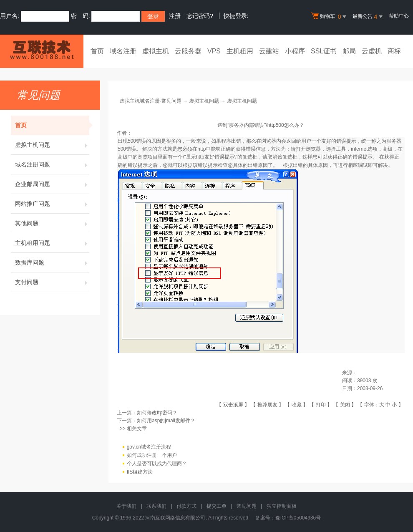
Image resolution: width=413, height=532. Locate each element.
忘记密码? (200, 16)
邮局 (349, 51)
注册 (175, 16)
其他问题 (52, 223)
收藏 (297, 405)
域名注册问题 (52, 164)
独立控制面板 (282, 506)
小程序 (295, 51)
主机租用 (240, 51)
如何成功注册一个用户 (152, 455)
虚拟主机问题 (52, 145)
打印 (321, 405)
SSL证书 (324, 51)
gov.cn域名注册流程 (149, 447)
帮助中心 (399, 16)
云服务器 (188, 51)
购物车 (330, 17)
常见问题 (247, 506)
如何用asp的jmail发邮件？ (166, 421)
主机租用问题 (52, 243)
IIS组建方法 (140, 472)
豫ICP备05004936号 (298, 518)
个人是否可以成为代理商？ (157, 464)
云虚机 (372, 51)
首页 (97, 51)
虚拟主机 (156, 51)
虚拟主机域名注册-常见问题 (151, 101)
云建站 (269, 51)
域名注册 (123, 51)
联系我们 (156, 506)
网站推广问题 (52, 204)
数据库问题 (52, 262)
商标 (394, 51)
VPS (214, 51)
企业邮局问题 (52, 184)
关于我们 (126, 506)
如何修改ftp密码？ (157, 413)
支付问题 (52, 282)
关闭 (345, 405)
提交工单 (217, 506)
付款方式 (186, 506)
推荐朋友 (267, 405)
